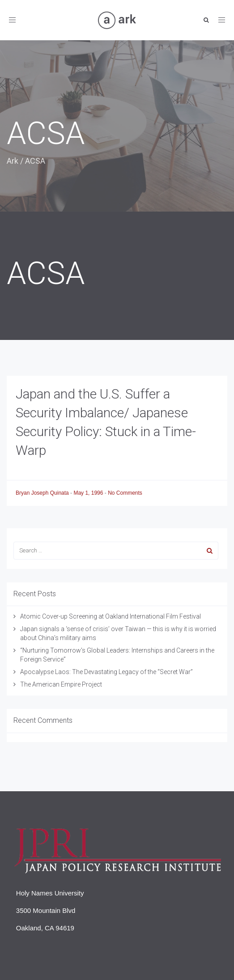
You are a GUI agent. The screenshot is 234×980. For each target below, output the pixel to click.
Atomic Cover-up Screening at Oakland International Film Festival (111, 616)
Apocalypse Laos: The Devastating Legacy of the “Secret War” (106, 672)
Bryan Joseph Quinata (43, 493)
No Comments (125, 493)
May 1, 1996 (89, 493)
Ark (13, 161)
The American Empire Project (61, 684)
